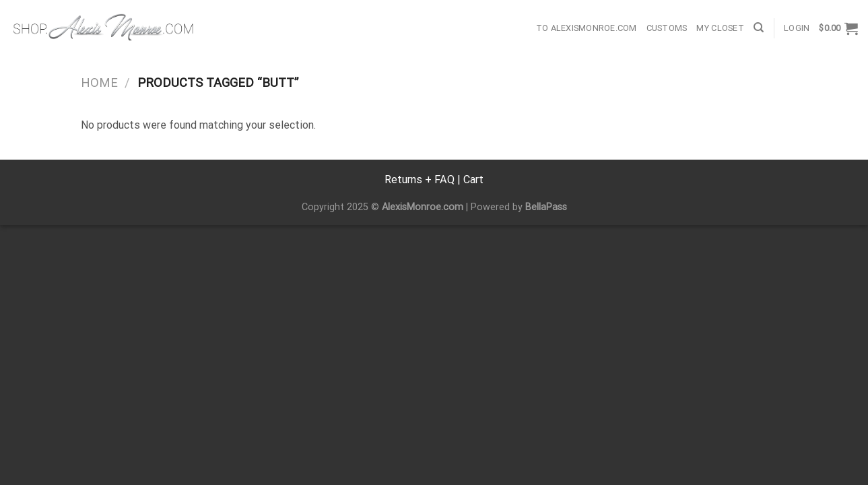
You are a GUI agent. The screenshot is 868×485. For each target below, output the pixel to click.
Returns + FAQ (420, 180)
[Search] (759, 28)
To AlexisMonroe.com (587, 28)
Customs (667, 28)
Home (99, 83)
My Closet (720, 28)
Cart (473, 180)
